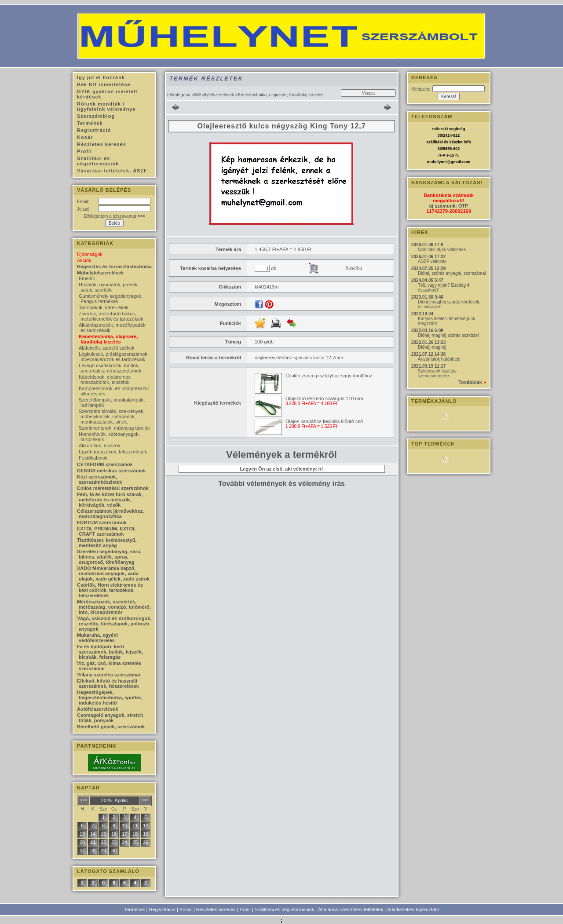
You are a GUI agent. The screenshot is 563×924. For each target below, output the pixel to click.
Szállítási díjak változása (442, 250)
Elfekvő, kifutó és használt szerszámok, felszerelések (108, 683)
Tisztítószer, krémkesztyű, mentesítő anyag (107, 543)
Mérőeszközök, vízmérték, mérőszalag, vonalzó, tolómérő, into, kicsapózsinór (114, 607)
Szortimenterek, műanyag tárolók (114, 428)
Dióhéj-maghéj (432, 347)
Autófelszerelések (98, 709)
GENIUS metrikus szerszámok (112, 471)
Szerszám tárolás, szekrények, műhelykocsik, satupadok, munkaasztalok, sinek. (112, 416)
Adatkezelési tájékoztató (413, 909)
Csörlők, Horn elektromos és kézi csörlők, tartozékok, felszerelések (110, 590)
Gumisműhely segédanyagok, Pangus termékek (111, 299)
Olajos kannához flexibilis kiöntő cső (324, 421)
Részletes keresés (216, 909)
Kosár (186, 909)
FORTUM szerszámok (102, 522)
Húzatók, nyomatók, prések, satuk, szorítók (109, 287)
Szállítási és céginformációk (285, 909)
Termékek (135, 909)
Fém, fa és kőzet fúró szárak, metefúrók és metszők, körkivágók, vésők (110, 500)
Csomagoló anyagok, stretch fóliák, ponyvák (110, 718)
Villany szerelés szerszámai (109, 675)
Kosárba (354, 268)
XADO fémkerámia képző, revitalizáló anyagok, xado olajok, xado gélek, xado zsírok (113, 573)
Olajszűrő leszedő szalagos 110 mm (324, 398)
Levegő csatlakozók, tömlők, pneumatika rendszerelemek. (111, 368)
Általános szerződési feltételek (351, 909)
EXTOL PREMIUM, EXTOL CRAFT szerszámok (106, 531)
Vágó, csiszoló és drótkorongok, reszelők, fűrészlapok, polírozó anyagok (114, 624)
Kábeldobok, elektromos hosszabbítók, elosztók (105, 380)
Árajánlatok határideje (439, 359)
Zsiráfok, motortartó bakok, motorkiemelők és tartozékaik (111, 316)
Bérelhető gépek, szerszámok (111, 727)
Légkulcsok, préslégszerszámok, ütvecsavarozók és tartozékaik (114, 357)
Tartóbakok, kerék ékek (104, 307)
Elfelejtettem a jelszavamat (114, 216)
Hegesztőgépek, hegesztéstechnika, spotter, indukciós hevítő (110, 698)
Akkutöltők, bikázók (99, 446)
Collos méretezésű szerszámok (113, 488)
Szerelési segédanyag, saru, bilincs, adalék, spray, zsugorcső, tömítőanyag (109, 557)
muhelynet (437, 162)
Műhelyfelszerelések (214, 95)
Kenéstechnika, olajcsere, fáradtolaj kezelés (108, 339)
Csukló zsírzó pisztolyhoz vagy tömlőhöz (329, 376)
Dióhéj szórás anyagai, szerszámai (452, 273)
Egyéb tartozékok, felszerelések (113, 452)
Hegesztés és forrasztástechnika (114, 267)
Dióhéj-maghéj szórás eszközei (448, 335)
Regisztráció (162, 909)
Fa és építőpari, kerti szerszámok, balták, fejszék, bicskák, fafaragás (110, 652)
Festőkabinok (93, 458)
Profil (245, 909)
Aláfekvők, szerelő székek (107, 348)
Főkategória (179, 95)
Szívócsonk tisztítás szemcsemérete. (437, 373)
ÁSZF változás (432, 261)
